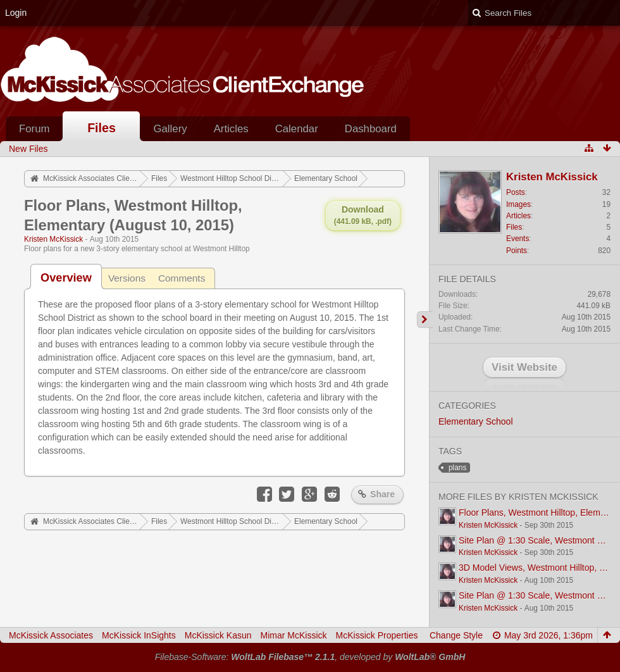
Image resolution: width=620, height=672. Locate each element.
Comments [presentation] (182, 278)
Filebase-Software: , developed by (310, 657)
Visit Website (524, 367)
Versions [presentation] (127, 278)
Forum (34, 129)
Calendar (297, 129)
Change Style (456, 635)
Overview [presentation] (66, 278)
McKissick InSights (139, 635)
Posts (516, 192)
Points (517, 251)
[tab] (66, 278)
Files (102, 128)
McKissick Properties (377, 635)
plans (457, 468)
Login (16, 13)
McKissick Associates (51, 635)
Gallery (170, 129)
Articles (231, 129)
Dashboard (371, 129)
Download (363, 215)
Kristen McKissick (53, 239)
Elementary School (476, 421)
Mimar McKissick (294, 635)
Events (518, 239)
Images (518, 204)
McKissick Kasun (218, 635)
